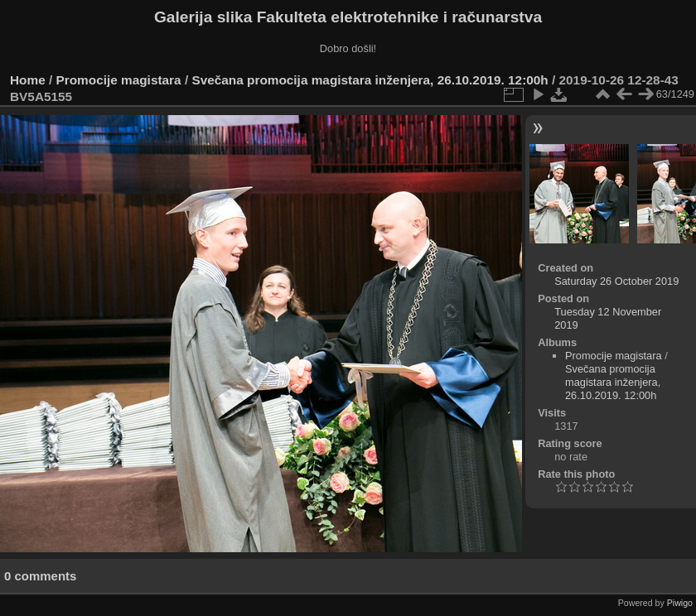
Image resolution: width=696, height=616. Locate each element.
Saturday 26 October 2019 (616, 281)
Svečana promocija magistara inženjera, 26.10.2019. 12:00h (370, 80)
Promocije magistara (119, 80)
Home (28, 80)
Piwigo (680, 603)
